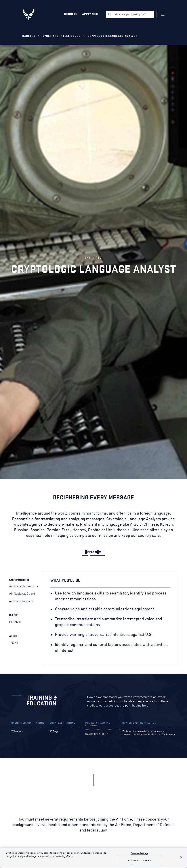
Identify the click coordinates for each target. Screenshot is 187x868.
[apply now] (93, 552)
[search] (130, 14)
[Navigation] (163, 14)
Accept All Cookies (139, 860)
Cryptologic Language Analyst (112, 36)
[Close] (181, 857)
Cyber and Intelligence (62, 36)
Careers (29, 36)
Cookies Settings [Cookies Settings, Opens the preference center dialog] (139, 853)
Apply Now (90, 14)
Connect (71, 14)
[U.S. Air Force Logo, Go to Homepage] (31, 14)
